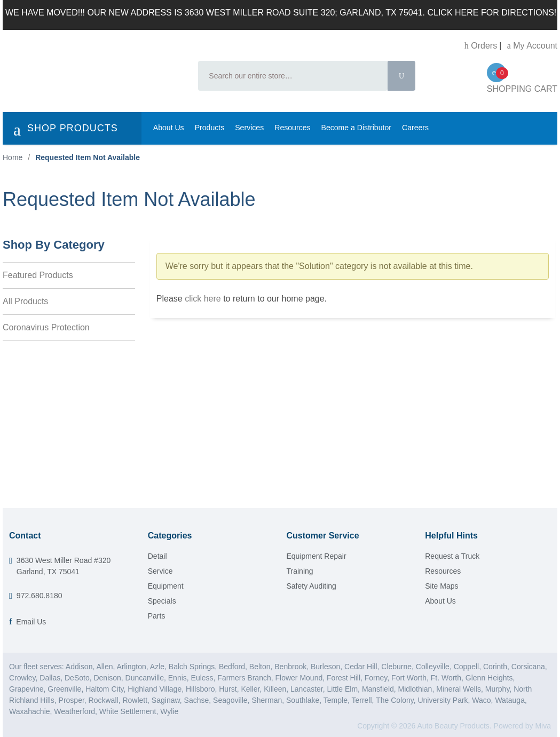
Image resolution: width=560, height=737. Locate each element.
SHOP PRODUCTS (66, 130)
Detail (157, 556)
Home (13, 157)
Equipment (166, 586)
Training (300, 571)
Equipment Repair (317, 556)
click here (203, 299)
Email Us (31, 622)
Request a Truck (452, 556)
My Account (532, 46)
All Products (25, 301)
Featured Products (38, 275)
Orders (481, 46)
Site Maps (441, 586)
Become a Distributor (356, 128)
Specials (162, 601)
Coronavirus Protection (46, 327)
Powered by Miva (522, 726)
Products (210, 128)
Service (160, 571)
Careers (415, 128)
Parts (157, 616)
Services (249, 128)
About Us (169, 128)
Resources (292, 128)
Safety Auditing (311, 586)
